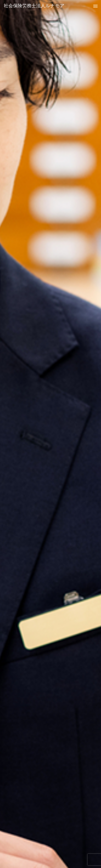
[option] (50, 434)
